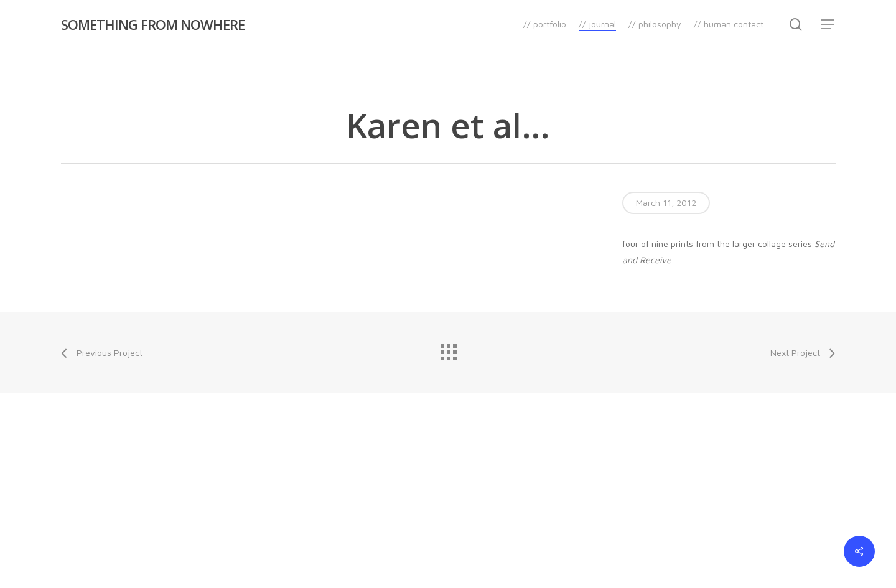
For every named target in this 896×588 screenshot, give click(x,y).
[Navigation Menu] (828, 25)
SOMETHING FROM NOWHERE (153, 24)
